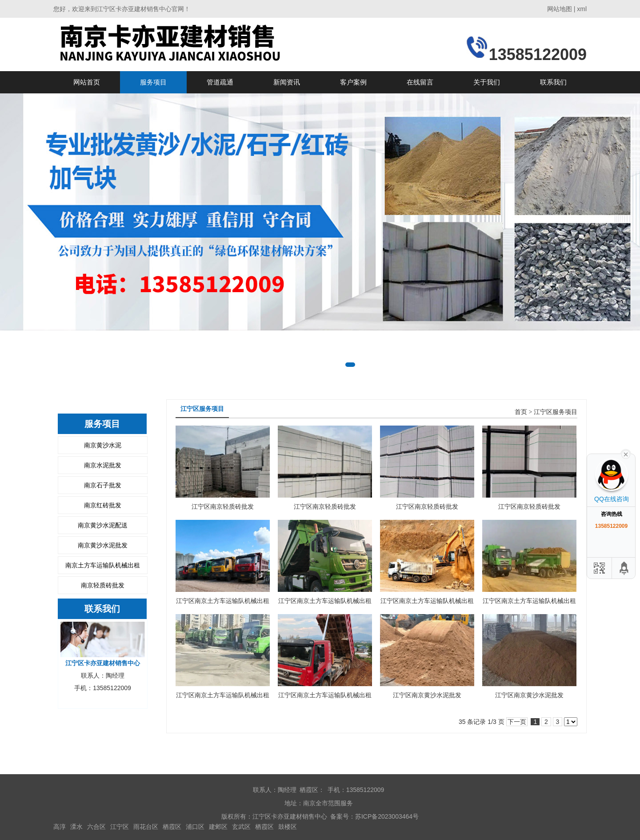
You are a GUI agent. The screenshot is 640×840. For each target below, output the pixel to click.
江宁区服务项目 (556, 412)
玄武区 (241, 827)
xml (582, 9)
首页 (521, 412)
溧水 (76, 827)
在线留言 (420, 82)
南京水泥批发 (103, 465)
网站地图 (560, 9)
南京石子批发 (103, 485)
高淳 (60, 827)
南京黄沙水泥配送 (103, 525)
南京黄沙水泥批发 (103, 545)
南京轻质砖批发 (103, 585)
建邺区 (218, 827)
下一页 (517, 722)
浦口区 (195, 827)
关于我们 (487, 82)
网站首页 (87, 82)
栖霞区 (172, 827)
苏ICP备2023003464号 (387, 816)
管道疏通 (220, 82)
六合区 (96, 827)
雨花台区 (146, 827)
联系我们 (553, 82)
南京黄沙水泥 (103, 445)
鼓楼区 (288, 827)
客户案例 (353, 82)
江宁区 (120, 827)
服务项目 (153, 82)
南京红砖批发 (103, 505)
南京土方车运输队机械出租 (103, 565)
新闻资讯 (287, 82)
